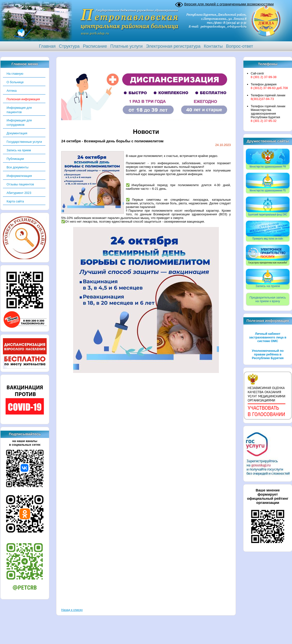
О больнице (15, 82)
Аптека (12, 91)
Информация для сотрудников (19, 122)
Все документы (17, 167)
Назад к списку (72, 610)
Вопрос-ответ (240, 46)
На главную (15, 74)
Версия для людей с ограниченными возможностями (229, 4)
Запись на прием (19, 150)
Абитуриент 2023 (19, 193)
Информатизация (19, 176)
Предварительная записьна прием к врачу (268, 299)
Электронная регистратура (173, 46)
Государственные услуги (24, 142)
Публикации (15, 159)
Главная (47, 46)
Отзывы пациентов (20, 184)
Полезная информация (23, 99)
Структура (69, 46)
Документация (17, 133)
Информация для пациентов (19, 110)
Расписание (95, 46)
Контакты (213, 46)
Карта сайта (15, 201)
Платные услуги (126, 46)
